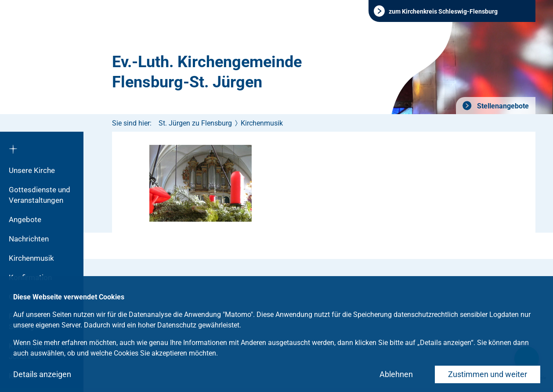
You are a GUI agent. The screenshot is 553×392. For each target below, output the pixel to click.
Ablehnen (396, 374)
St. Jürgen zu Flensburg (195, 123)
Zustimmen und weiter (488, 374)
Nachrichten (29, 239)
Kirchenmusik (31, 258)
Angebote (25, 219)
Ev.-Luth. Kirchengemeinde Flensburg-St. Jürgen (207, 72)
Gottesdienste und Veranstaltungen (40, 195)
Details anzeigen (42, 374)
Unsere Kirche (32, 170)
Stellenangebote (502, 106)
